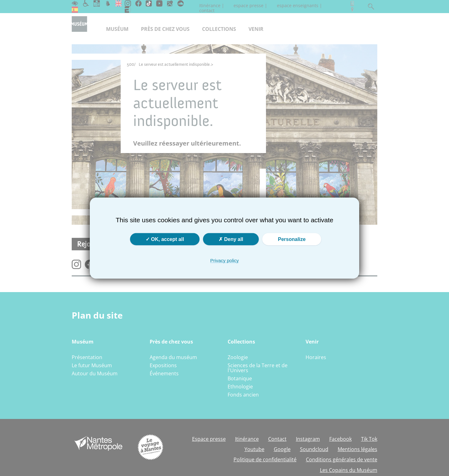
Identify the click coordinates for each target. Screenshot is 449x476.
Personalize (292, 239)
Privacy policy (224, 260)
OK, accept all (165, 239)
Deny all (231, 239)
